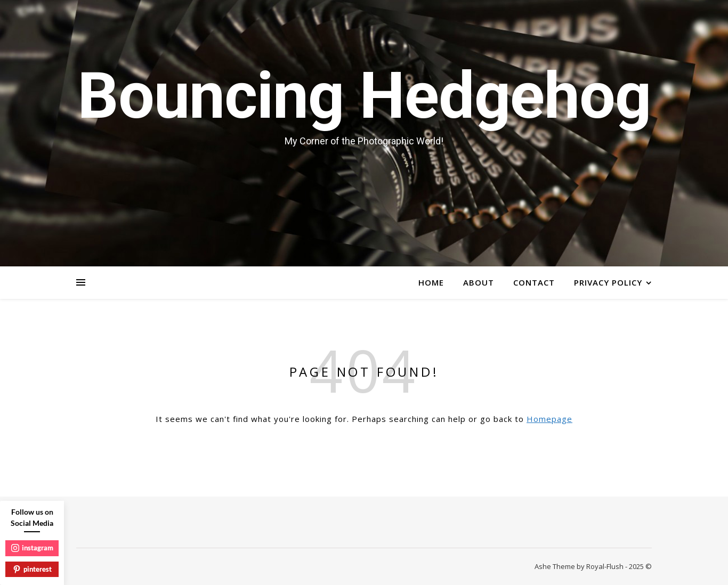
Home (431, 282)
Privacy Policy (608, 282)
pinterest (32, 569)
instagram (32, 548)
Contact (534, 282)
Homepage (549, 419)
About (479, 282)
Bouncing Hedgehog (364, 96)
